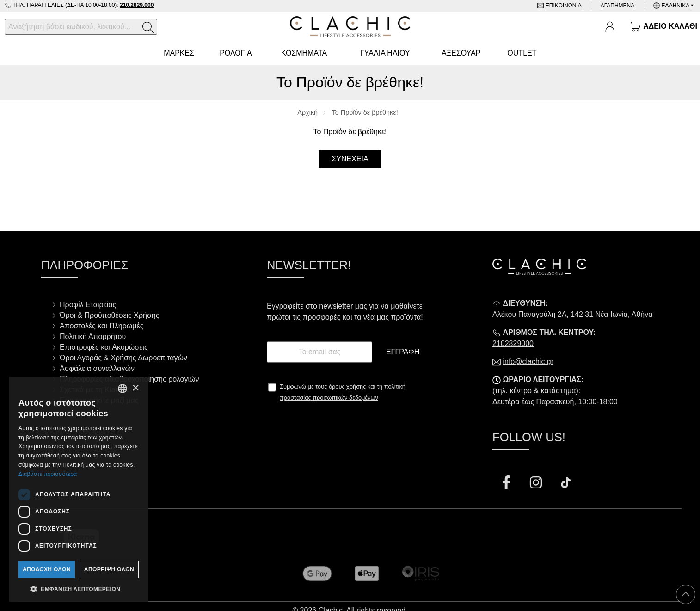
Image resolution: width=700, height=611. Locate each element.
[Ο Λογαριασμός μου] (610, 27)
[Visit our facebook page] (507, 484)
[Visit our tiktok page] (566, 484)
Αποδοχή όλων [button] (47, 569)
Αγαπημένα (618, 6)
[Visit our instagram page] (537, 484)
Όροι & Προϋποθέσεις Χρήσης (109, 315)
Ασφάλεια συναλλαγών (97, 368)
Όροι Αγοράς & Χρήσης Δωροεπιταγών (123, 358)
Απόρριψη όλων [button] (109, 569)
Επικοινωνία (564, 6)
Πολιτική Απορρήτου (93, 336)
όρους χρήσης (347, 386)
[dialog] (79, 489)
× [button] (135, 388)
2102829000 (513, 343)
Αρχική (307, 112)
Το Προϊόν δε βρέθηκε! (365, 112)
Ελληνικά (676, 6)
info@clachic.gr (528, 361)
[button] (79, 588)
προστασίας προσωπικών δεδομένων (329, 398)
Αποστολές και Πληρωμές (101, 326)
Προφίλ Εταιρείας (88, 305)
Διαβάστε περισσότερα (48, 474)
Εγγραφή (403, 352)
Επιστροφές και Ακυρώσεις (104, 347)
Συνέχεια (350, 159)
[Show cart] (664, 27)
